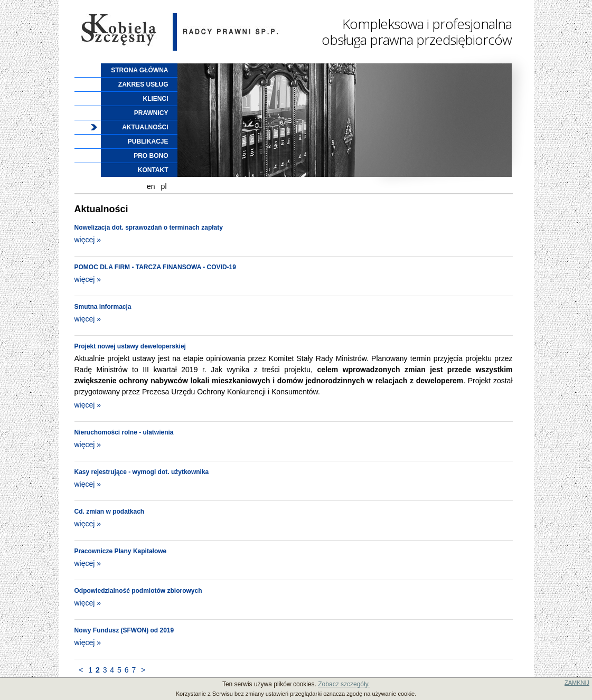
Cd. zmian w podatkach (110, 512)
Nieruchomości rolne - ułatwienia (124, 432)
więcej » (88, 240)
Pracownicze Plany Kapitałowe (121, 551)
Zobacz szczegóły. (344, 684)
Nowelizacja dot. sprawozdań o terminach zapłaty (149, 228)
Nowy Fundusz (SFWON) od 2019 (124, 630)
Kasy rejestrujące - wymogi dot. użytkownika (142, 472)
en (151, 186)
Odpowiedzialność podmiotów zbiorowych (138, 591)
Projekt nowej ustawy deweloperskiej (130, 346)
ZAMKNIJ (577, 683)
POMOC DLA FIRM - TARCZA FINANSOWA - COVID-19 (155, 267)
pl (164, 186)
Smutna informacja (103, 307)
